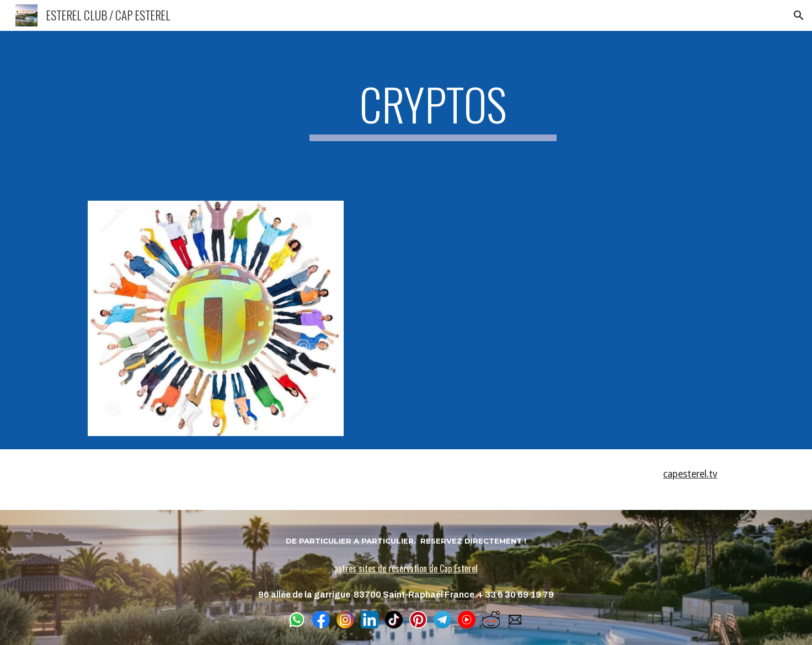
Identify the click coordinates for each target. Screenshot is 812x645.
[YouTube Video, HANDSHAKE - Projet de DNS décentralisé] (542, 318)
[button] (799, 15)
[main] (433, 109)
